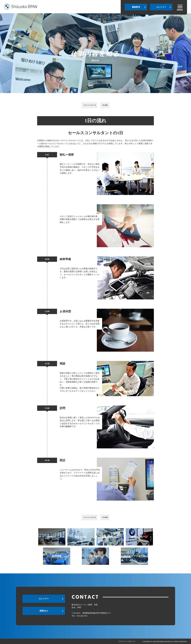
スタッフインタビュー (86, 105)
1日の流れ (111, 105)
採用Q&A (44, 612)
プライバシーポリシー (127, 641)
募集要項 (136, 7)
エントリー (161, 7)
